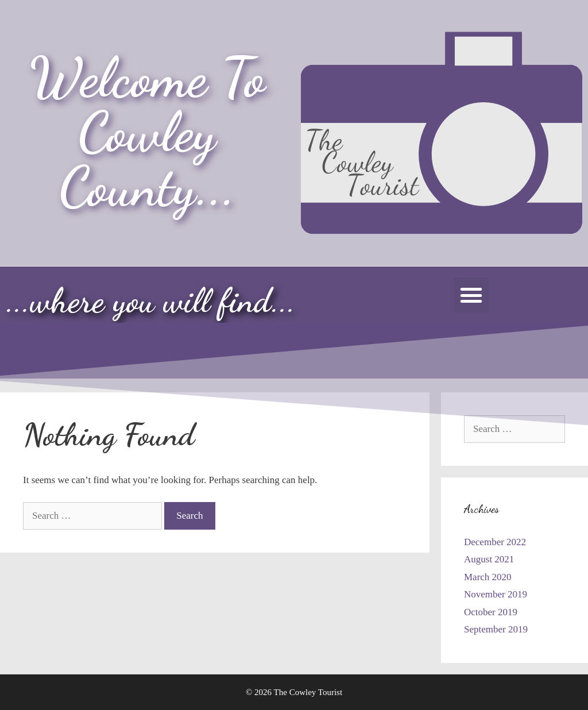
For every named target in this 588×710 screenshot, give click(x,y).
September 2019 (496, 629)
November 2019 (496, 594)
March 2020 (488, 577)
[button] (471, 295)
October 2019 (491, 612)
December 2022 (495, 542)
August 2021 (489, 559)
